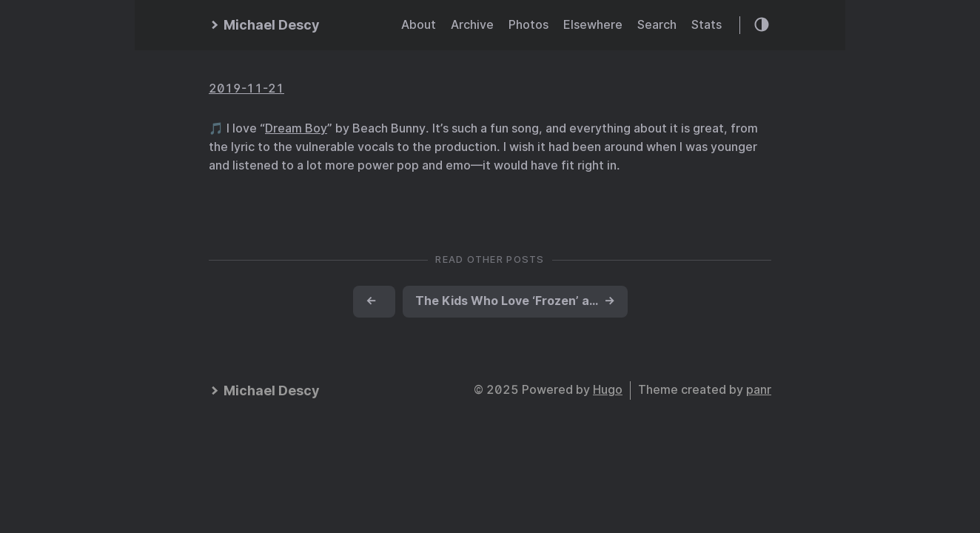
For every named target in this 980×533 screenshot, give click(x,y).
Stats (707, 25)
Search (657, 25)
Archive (472, 25)
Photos (528, 25)
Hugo (608, 390)
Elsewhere (593, 25)
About (419, 25)
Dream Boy (296, 128)
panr (759, 390)
